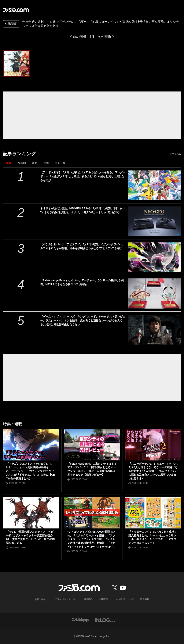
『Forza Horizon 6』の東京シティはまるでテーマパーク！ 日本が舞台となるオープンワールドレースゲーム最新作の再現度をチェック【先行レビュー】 (92, 469)
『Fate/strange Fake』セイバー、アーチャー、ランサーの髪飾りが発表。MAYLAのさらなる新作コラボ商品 (82, 282)
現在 (9, 163)
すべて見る (175, 154)
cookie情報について (124, 599)
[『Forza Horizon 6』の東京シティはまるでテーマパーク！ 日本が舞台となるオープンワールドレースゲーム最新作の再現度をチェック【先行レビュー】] (92, 445)
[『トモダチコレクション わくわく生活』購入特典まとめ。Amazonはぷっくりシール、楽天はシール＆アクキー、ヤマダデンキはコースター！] (153, 513)
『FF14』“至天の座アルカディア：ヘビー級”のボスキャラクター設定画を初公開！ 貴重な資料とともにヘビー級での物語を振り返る (30, 537)
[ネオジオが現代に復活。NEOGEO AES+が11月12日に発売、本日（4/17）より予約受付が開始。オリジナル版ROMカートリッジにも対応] (154, 221)
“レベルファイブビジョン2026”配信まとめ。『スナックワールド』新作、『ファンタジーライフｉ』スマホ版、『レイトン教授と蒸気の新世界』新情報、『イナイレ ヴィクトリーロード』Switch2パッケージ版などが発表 (92, 539)
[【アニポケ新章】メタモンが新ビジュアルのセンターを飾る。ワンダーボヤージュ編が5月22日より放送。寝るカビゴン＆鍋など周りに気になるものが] (154, 185)
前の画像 (80, 37)
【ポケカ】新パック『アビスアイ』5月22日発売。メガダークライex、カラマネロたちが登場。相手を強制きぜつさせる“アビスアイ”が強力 (82, 246)
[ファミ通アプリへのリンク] (80, 620)
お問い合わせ (42, 599)
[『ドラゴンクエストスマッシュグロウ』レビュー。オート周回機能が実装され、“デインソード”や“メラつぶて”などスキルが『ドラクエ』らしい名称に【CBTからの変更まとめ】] (31, 445)
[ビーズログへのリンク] (105, 620)
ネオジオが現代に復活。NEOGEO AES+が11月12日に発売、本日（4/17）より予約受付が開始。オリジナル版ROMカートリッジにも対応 (83, 210)
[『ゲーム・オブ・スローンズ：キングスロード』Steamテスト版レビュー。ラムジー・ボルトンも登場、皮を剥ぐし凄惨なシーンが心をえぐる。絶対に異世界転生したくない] (154, 330)
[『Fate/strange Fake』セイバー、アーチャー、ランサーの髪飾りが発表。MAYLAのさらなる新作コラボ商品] (154, 293)
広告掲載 (145, 599)
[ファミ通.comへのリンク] (16, 10)
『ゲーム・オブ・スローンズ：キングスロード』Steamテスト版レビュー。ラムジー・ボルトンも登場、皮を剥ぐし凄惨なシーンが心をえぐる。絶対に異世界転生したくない (83, 320)
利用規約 (88, 599)
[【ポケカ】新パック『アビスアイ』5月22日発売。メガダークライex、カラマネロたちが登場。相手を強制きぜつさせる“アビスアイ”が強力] (154, 257)
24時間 (22, 163)
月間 (46, 163)
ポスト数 (60, 163)
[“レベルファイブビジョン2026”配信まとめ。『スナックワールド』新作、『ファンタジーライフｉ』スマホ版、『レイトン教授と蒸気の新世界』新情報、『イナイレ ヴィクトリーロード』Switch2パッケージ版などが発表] (92, 513)
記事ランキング (19, 154)
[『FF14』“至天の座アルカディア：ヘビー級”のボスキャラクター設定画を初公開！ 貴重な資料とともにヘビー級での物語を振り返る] (31, 513)
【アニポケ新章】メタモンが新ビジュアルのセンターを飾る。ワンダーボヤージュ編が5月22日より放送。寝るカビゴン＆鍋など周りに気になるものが (83, 176)
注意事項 (103, 599)
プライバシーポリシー (66, 599)
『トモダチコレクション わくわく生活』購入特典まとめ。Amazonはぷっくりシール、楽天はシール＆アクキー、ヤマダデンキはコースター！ (153, 537)
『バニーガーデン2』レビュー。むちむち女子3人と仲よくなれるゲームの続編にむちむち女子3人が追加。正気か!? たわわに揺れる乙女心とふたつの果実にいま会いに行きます (153, 471)
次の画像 (104, 37)
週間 (35, 163)
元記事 (10, 24)
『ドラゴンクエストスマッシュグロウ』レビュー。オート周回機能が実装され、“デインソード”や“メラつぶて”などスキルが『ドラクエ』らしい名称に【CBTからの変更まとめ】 (31, 471)
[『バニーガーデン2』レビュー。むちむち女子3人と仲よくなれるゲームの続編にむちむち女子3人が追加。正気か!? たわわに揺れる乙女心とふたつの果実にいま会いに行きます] (153, 445)
